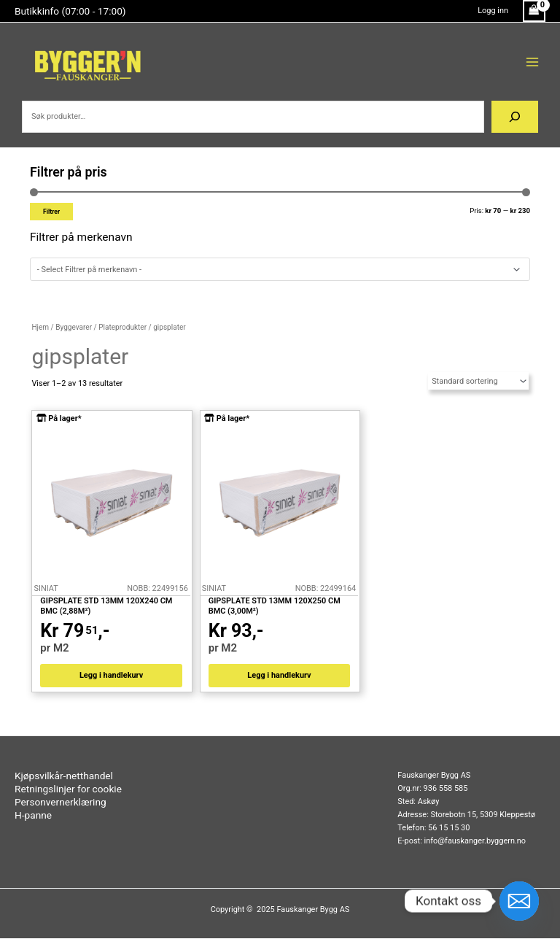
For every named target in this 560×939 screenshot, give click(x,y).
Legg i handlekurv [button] (111, 676)
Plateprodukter (122, 327)
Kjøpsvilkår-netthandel (64, 776)
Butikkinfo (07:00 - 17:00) (70, 11)
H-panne (33, 816)
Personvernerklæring (61, 803)
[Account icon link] (493, 11)
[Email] (519, 901)
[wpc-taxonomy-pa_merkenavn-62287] (280, 270)
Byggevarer (74, 327)
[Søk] (515, 117)
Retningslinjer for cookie (68, 789)
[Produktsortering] (478, 381)
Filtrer (51, 212)
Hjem (40, 327)
